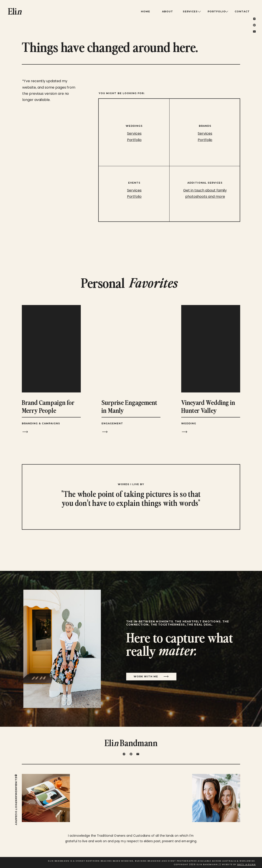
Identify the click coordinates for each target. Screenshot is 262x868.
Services (205, 133)
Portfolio (205, 140)
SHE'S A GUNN (247, 864)
